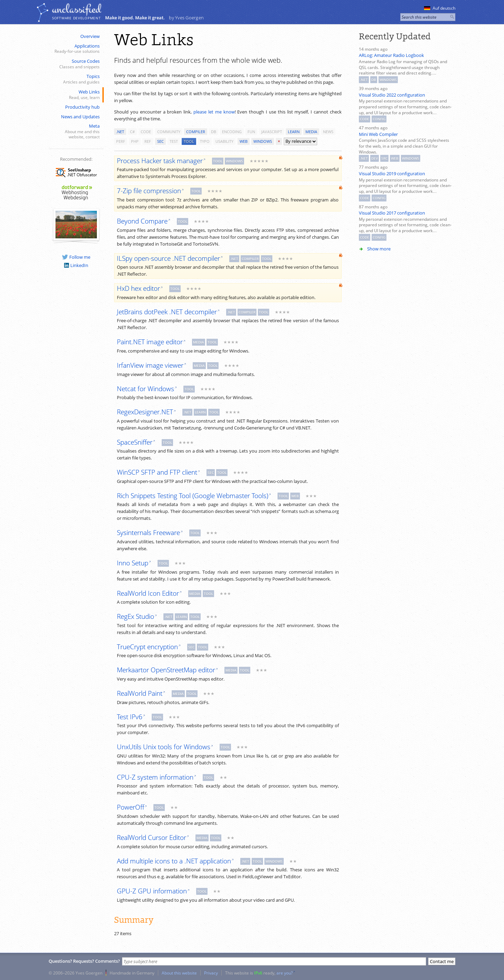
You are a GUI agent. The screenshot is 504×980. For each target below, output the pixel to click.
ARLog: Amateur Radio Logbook (391, 55)
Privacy (211, 973)
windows (263, 141)
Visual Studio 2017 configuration (392, 213)
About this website (179, 973)
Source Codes (75, 64)
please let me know (214, 112)
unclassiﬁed (77, 9)
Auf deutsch (440, 8)
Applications (75, 49)
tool (189, 141)
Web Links (75, 95)
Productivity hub (82, 107)
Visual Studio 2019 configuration (392, 174)
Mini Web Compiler (378, 134)
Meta (75, 131)
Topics (75, 79)
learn (294, 132)
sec (160, 141)
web (244, 141)
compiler (196, 132)
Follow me (76, 257)
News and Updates (80, 117)
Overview (90, 36)
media (311, 132)
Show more (379, 249)
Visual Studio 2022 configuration (392, 95)
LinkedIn (76, 265)
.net (120, 132)
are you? (285, 973)
